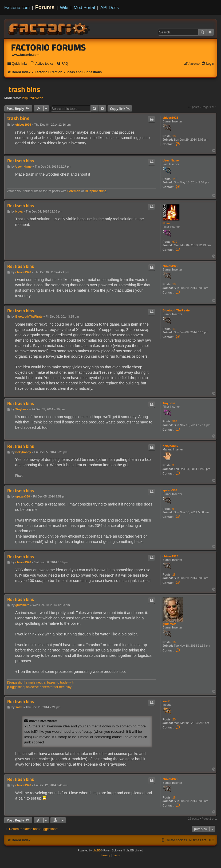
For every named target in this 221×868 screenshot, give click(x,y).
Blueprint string (96, 191)
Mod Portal (84, 7)
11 (174, 329)
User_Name (171, 160)
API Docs (110, 7)
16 (174, 642)
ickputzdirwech (33, 98)
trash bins (24, 89)
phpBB (97, 850)
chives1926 (170, 118)
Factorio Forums (49, 47)
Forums (45, 7)
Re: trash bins (21, 161)
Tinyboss (169, 403)
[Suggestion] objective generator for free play (39, 687)
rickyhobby (170, 446)
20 (174, 719)
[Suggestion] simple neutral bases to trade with (41, 682)
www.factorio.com (26, 55)
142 (175, 179)
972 (175, 242)
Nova (166, 223)
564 (175, 421)
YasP (166, 701)
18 (174, 136)
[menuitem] (42, 64)
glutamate (169, 624)
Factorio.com (17, 7)
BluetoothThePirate (176, 310)
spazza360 (170, 490)
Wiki (64, 7)
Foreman (74, 191)
